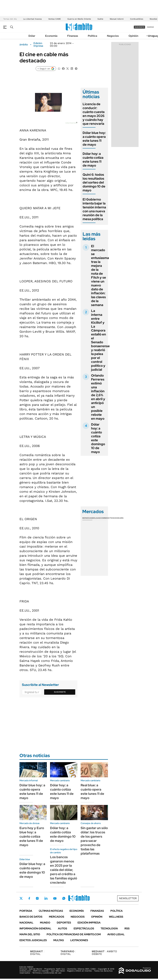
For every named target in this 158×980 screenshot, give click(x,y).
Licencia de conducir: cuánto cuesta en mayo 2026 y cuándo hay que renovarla (94, 114)
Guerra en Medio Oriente (79, 19)
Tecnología (109, 928)
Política (92, 36)
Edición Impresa (89, 923)
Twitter (21, 898)
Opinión (133, 36)
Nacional (26, 923)
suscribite (140, 27)
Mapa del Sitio (30, 934)
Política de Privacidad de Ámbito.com (74, 934)
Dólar (32, 36)
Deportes (64, 923)
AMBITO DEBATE (104, 953)
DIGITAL (37, 953)
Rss (127, 928)
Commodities (107, 518)
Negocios (113, 36)
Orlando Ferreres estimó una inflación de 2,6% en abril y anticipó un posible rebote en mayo (98, 397)
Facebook (29, 898)
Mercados (57, 917)
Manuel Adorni (117, 19)
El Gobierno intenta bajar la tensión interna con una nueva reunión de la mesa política (94, 209)
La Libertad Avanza (32, 19)
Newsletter (128, 898)
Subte (100, 19)
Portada (26, 911)
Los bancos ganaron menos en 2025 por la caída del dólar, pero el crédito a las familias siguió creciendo (64, 870)
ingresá (150, 27)
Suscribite (60, 692)
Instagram (37, 898)
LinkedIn (46, 898)
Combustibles (137, 19)
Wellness (116, 917)
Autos (62, 928)
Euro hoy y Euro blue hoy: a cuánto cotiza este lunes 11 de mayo (32, 836)
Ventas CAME (55, 19)
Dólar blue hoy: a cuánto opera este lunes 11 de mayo (94, 139)
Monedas (87, 518)
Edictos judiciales (33, 940)
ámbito (24, 45)
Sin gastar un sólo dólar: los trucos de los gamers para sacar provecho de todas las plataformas (94, 841)
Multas (59, 940)
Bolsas (96, 518)
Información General (35, 928)
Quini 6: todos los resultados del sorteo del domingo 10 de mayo (94, 182)
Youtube (55, 898)
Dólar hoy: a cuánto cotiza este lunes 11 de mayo (93, 160)
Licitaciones (79, 940)
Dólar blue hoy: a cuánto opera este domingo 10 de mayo (32, 870)
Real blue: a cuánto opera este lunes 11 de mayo (92, 792)
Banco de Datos (31, 917)
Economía (51, 36)
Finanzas (73, 36)
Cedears (119, 518)
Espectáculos (84, 928)
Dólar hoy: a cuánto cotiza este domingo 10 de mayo (98, 438)
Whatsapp (64, 898)
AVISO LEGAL (116, 934)
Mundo (45, 923)
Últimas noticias (51, 911)
